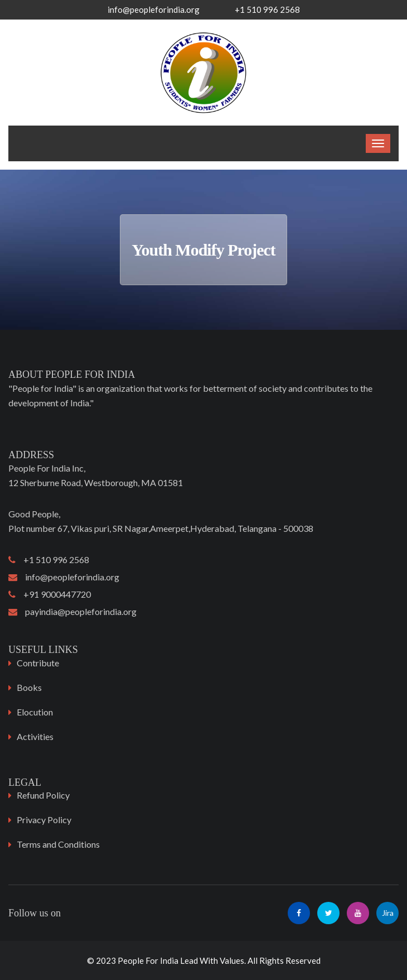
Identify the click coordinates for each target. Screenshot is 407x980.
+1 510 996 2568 (49, 559)
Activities (35, 736)
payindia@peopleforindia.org (72, 611)
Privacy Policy (44, 820)
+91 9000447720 (50, 594)
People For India (148, 960)
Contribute (38, 663)
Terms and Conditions (58, 844)
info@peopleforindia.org (154, 9)
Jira (388, 913)
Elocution (35, 712)
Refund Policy (43, 795)
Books (29, 687)
